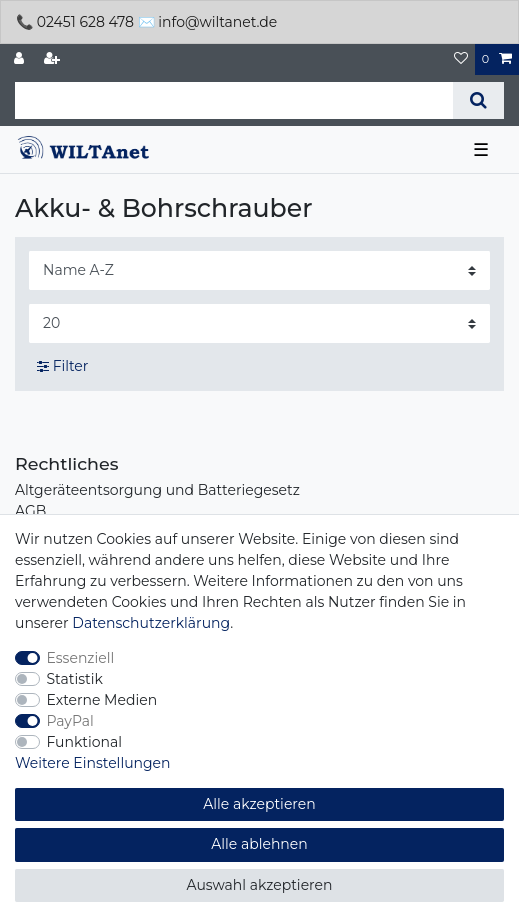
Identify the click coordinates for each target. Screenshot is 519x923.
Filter (62, 366)
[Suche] (478, 100)
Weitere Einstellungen (93, 763)
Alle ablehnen (259, 844)
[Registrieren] (54, 59)
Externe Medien (102, 700)
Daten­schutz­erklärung (151, 623)
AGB (30, 511)
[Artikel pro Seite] (259, 323)
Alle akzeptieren (259, 804)
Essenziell (81, 658)
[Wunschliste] (461, 59)
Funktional (85, 742)
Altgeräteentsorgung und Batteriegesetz (157, 490)
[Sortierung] (259, 270)
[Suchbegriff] (234, 100)
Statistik (75, 679)
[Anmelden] (21, 59)
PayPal (70, 721)
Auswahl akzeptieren (260, 885)
